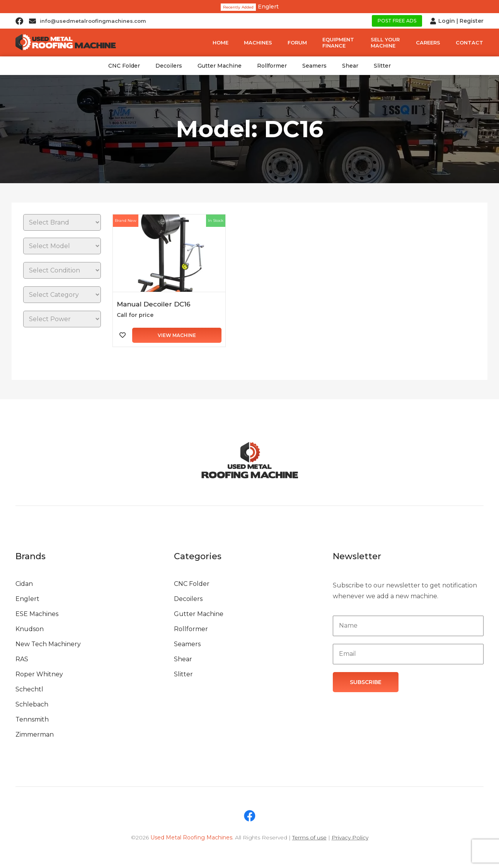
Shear (350, 66)
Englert (268, 7)
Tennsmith (32, 719)
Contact (469, 43)
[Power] (62, 319)
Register (472, 21)
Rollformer (272, 66)
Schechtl (29, 689)
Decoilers (169, 66)
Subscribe (366, 682)
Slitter (382, 66)
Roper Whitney (39, 674)
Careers (428, 43)
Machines (258, 43)
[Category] (62, 295)
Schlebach (32, 704)
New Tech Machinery (48, 644)
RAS (22, 659)
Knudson (30, 629)
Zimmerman (35, 734)
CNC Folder (124, 66)
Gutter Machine (220, 66)
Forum (297, 43)
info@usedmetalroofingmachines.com (93, 21)
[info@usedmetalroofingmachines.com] (32, 21)
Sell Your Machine (385, 43)
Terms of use (309, 837)
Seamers (314, 66)
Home (221, 43)
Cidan (24, 584)
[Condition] (62, 270)
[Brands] (62, 222)
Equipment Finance (338, 43)
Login (447, 21)
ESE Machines (37, 614)
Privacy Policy (350, 837)
